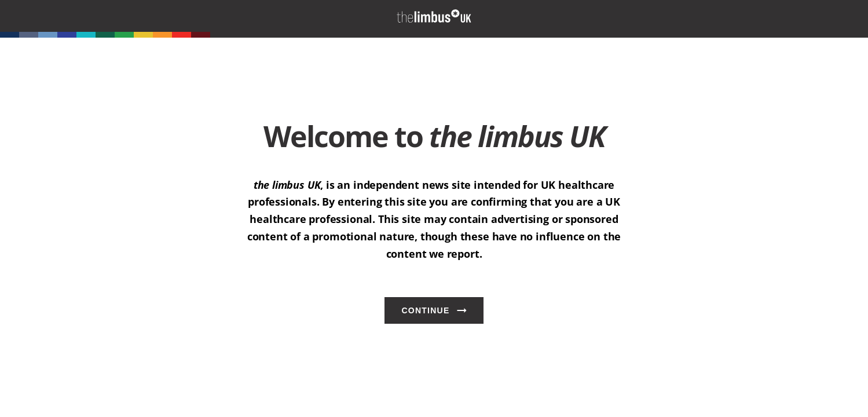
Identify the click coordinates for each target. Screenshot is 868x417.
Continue (425, 310)
